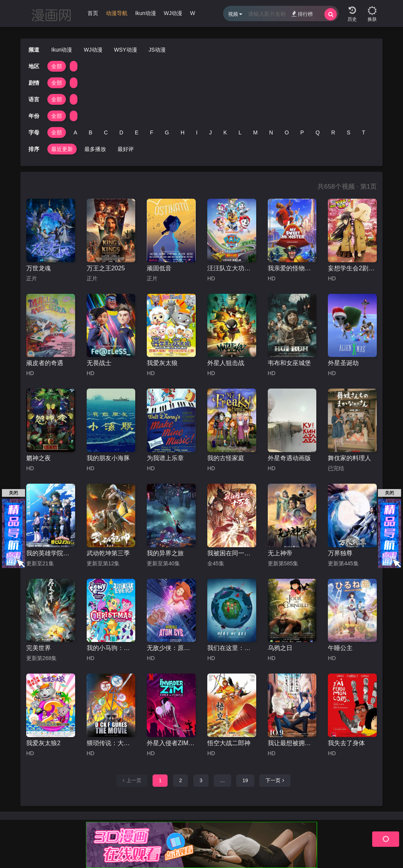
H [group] (183, 132)
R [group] (333, 132)
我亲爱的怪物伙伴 (292, 268)
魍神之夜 (39, 458)
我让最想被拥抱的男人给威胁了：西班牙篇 (292, 743)
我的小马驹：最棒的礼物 (111, 648)
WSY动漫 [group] (126, 50)
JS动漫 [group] (157, 50)
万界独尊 (340, 553)
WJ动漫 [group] (173, 13)
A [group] (75, 132)
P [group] (302, 132)
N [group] (271, 132)
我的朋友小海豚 (108, 458)
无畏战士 (99, 363)
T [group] (364, 132)
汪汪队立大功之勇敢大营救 (232, 268)
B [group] (90, 132)
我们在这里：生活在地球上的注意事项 (232, 648)
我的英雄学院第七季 (51, 553)
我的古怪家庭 (226, 458)
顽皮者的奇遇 (45, 363)
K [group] (225, 132)
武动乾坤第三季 (108, 553)
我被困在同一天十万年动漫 (232, 553)
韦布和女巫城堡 (289, 363)
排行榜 (302, 14)
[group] (117, 15)
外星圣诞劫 (343, 363)
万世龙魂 (39, 268)
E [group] (137, 132)
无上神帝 (280, 553)
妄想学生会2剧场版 (352, 268)
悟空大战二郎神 (229, 743)
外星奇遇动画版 (289, 458)
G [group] (167, 132)
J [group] (211, 132)
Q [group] (318, 132)
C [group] (106, 132)
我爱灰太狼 (162, 363)
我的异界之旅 (165, 553)
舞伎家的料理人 (349, 458)
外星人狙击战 (226, 363)
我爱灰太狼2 (43, 743)
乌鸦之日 (280, 648)
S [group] (348, 132)
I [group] (197, 132)
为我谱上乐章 (165, 458)
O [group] (287, 132)
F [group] (152, 132)
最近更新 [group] (62, 149)
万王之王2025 (106, 268)
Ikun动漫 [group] (146, 13)
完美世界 (39, 648)
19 (245, 780)
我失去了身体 (346, 743)
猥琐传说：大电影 (111, 743)
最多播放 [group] (95, 149)
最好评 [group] (126, 149)
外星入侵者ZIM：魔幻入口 (171, 743)
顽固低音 (159, 268)
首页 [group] (93, 13)
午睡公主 (340, 648)
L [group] (240, 132)
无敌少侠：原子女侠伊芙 (171, 648)
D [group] (121, 132)
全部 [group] (57, 66)
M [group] (255, 132)
